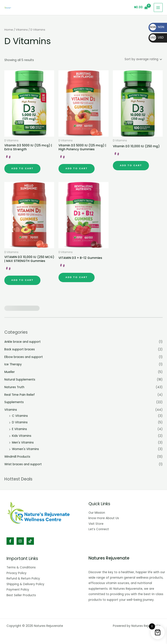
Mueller (10, 371)
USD (157, 37)
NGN (157, 27)
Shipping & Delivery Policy (25, 583)
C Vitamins (20, 415)
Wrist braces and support (23, 463)
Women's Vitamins (25, 448)
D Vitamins (20, 421)
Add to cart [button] (22, 168)
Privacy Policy (17, 572)
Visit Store (96, 523)
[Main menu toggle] (158, 7)
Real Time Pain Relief (20, 394)
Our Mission (97, 512)
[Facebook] (10, 540)
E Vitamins (19, 428)
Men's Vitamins (23, 442)
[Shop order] (143, 59)
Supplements (14, 401)
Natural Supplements (20, 379)
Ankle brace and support (23, 341)
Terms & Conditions (21, 567)
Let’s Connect (99, 528)
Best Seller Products (21, 594)
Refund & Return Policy (23, 578)
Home (9, 30)
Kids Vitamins (22, 435)
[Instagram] (20, 540)
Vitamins (22, 30)
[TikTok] (30, 540)
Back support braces (20, 348)
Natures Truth (14, 386)
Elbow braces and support (24, 356)
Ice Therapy (13, 363)
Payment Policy (18, 589)
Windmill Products (17, 456)
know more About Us (104, 517)
